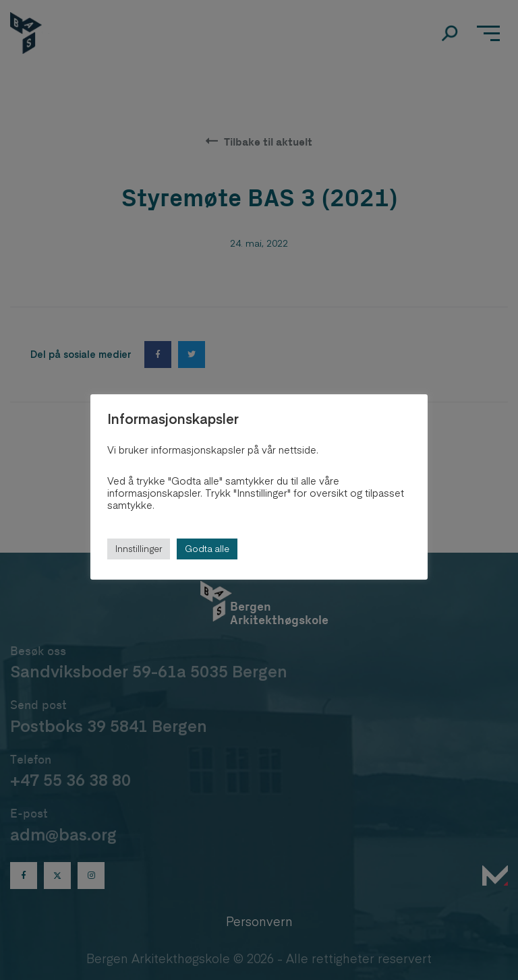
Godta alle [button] (207, 549)
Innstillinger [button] (139, 549)
